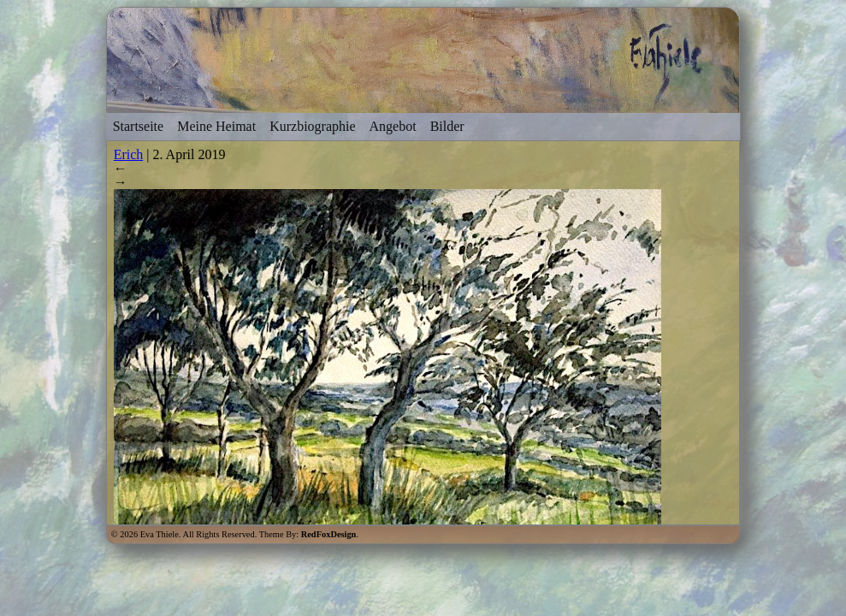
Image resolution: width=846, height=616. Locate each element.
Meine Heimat (216, 126)
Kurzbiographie (312, 126)
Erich (129, 154)
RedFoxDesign (329, 534)
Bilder (447, 126)
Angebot (393, 126)
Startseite (139, 126)
